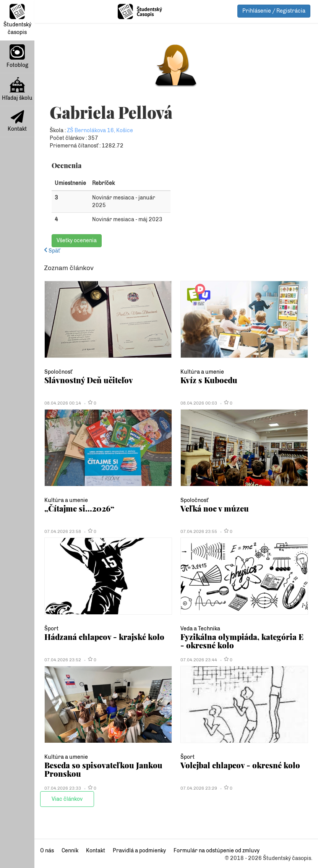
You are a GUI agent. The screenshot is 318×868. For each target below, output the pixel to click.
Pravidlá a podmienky (139, 851)
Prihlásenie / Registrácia (274, 11)
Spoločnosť (58, 372)
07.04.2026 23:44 (199, 660)
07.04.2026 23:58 (63, 531)
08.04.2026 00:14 (63, 403)
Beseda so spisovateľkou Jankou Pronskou (103, 769)
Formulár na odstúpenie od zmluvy (217, 851)
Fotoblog (17, 56)
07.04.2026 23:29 (199, 788)
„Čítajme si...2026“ (79, 508)
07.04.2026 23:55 (199, 531)
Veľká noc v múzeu (215, 508)
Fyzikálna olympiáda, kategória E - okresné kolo (242, 641)
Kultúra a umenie (202, 372)
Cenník (70, 851)
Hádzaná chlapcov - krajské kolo (104, 637)
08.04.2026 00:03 (199, 403)
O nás (47, 851)
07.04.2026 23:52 (63, 660)
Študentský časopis (17, 20)
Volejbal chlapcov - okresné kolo (240, 765)
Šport (51, 629)
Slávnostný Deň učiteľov (89, 380)
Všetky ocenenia (77, 240)
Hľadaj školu (17, 89)
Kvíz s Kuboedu (209, 380)
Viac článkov (67, 799)
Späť (52, 251)
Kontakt (17, 121)
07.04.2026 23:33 (63, 788)
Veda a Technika (200, 629)
